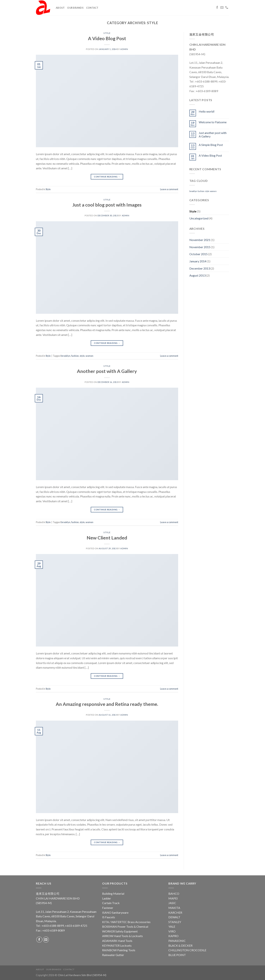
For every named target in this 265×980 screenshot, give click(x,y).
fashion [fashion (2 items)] (201, 191)
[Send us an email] (222, 8)
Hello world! (207, 111)
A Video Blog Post (107, 38)
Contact (92, 8)
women (89, 356)
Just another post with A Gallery (213, 134)
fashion (75, 356)
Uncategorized (199, 218)
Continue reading (107, 177)
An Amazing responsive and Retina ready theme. (107, 704)
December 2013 (200, 268)
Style (107, 33)
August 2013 (197, 275)
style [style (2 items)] (207, 191)
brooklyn (66, 356)
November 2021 (200, 240)
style (82, 356)
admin (124, 49)
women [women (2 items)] (213, 191)
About (60, 8)
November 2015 (200, 247)
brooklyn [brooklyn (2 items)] (193, 191)
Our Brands (75, 8)
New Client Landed (107, 538)
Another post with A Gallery (107, 371)
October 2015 (198, 254)
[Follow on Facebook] (217, 8)
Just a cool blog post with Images (107, 205)
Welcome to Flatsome (213, 122)
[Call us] (227, 8)
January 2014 (198, 261)
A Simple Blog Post (211, 145)
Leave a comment (169, 189)
